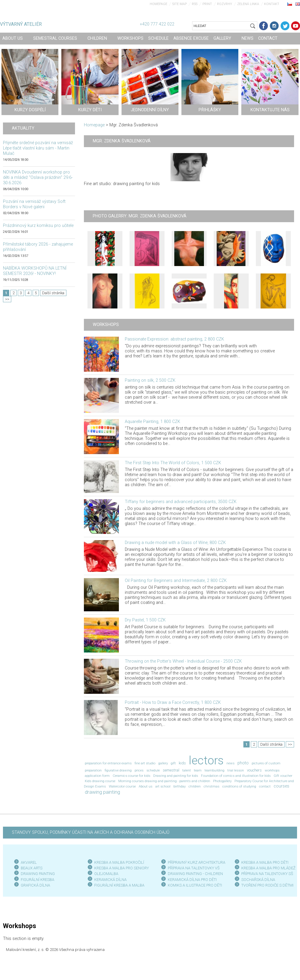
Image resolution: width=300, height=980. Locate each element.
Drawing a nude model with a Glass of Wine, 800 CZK (175, 543)
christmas (212, 786)
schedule (153, 770)
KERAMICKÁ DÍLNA (110, 880)
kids (182, 763)
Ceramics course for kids (131, 776)
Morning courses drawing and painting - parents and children (164, 781)
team (198, 770)
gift (173, 763)
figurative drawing (118, 770)
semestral (171, 770)
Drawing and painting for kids (176, 776)
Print (207, 4)
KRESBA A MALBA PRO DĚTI (265, 862)
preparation (93, 770)
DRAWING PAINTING (38, 874)
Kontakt (272, 4)
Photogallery (222, 781)
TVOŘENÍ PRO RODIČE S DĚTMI (267, 885)
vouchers (254, 770)
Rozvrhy (225, 4)
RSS (195, 4)
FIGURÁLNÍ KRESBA (37, 880)
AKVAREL (29, 862)
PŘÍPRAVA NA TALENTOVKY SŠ (267, 874)
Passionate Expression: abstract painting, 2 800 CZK (174, 339)
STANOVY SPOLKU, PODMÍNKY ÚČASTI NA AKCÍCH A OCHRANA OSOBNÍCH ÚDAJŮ (91, 832)
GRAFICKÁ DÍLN (34, 885)
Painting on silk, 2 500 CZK (150, 380)
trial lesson (236, 770)
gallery (163, 763)
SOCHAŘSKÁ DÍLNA (258, 880)
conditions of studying (239, 786)
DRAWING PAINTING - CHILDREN (195, 874)
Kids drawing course (100, 781)
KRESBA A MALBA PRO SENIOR (121, 868)
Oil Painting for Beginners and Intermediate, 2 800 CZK (176, 581)
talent (187, 770)
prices (139, 770)
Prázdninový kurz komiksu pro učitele (38, 226)
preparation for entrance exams (108, 763)
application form (97, 776)
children (195, 786)
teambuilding (214, 770)
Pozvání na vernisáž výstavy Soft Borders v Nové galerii (34, 204)
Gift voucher (283, 776)
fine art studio (145, 763)
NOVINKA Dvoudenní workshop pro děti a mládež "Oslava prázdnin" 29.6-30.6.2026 (38, 178)
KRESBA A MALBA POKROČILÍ (119, 862)
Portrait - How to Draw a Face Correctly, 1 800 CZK (173, 703)
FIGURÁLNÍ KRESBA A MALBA (119, 885)
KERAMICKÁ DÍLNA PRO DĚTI (192, 880)
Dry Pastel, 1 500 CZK (145, 620)
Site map (179, 4)
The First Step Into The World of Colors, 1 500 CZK (173, 463)
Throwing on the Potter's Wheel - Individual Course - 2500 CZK (183, 661)
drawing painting (102, 792)
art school (163, 786)
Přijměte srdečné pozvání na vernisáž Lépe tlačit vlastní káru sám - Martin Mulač (38, 148)
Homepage (158, 4)
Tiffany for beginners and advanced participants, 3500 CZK (181, 502)
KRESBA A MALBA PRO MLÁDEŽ (268, 868)
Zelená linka (248, 4)
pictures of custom (266, 763)
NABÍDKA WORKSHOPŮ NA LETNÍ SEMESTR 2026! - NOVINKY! (35, 271)
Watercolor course (122, 786)
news (230, 763)
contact (265, 786)
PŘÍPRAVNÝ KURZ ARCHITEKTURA (197, 862)
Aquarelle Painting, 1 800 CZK (153, 422)
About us (146, 786)
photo (243, 763)
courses (281, 786)
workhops (272, 770)
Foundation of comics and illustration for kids (236, 776)
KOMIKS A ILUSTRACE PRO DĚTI (195, 885)
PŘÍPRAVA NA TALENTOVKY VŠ (194, 868)
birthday (179, 786)
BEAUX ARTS (32, 868)
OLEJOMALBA (106, 874)
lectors (206, 760)
